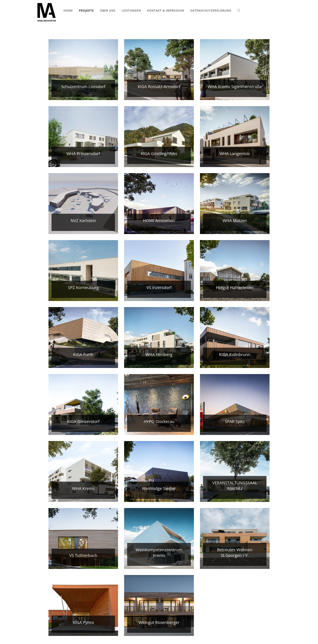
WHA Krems (83, 488)
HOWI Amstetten (159, 221)
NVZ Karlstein (83, 221)
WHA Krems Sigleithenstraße (235, 87)
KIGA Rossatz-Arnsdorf (159, 87)
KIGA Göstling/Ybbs (159, 154)
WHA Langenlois (235, 154)
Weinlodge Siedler (159, 488)
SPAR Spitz (235, 421)
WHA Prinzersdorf (83, 154)
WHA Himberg (159, 354)
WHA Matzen (235, 221)
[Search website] (239, 11)
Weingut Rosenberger (159, 622)
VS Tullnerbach (83, 555)
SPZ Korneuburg (83, 287)
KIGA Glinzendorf (83, 421)
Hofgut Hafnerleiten (235, 287)
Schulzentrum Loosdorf (83, 87)
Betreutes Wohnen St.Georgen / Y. (235, 553)
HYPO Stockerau (159, 421)
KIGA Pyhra (83, 622)
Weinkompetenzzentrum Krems (159, 553)
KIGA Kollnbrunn (235, 354)
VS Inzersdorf (159, 287)
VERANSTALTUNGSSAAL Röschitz (235, 486)
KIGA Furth (83, 354)
